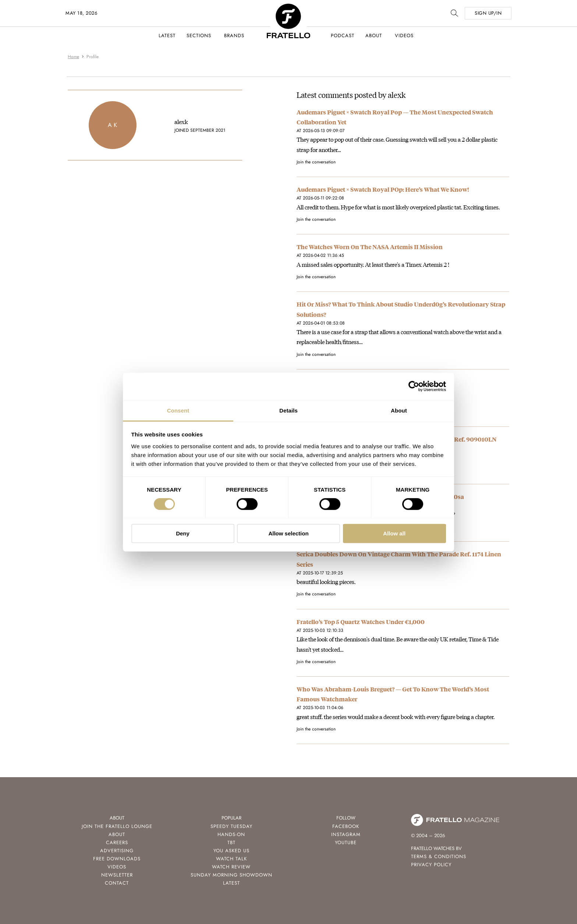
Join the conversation (316, 162)
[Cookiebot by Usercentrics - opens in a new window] (414, 386)
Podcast (343, 36)
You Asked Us (231, 851)
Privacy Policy (431, 865)
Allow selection (288, 533)
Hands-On (231, 834)
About (374, 36)
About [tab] (399, 410)
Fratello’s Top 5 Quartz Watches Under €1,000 (361, 622)
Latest (167, 36)
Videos (404, 36)
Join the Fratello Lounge (117, 826)
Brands (234, 36)
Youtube (346, 842)
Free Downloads (117, 859)
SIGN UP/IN (488, 13)
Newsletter (117, 875)
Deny (183, 533)
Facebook (346, 826)
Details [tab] (288, 410)
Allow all (394, 533)
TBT (231, 842)
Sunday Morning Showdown (231, 875)
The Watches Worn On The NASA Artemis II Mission (370, 247)
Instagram (346, 834)
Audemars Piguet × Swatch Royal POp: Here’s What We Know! (383, 189)
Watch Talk (231, 859)
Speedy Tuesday (231, 826)
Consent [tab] (178, 410)
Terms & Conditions (439, 856)
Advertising (117, 851)
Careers (117, 842)
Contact (117, 883)
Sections (199, 36)
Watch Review (231, 867)
